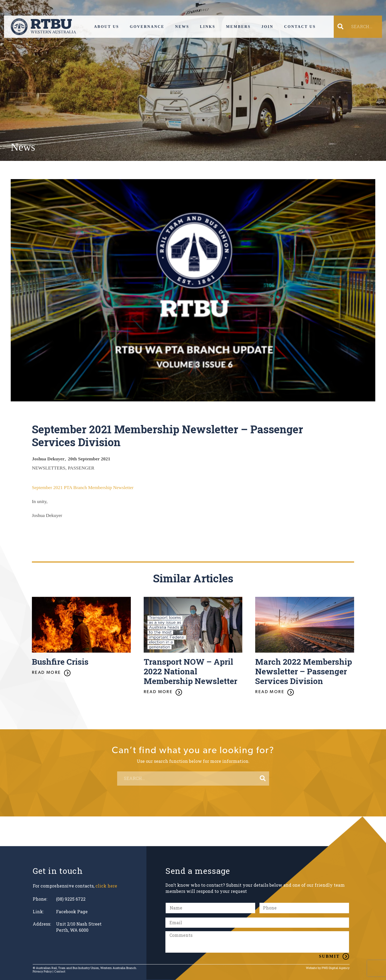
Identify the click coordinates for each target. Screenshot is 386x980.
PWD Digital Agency (336, 968)
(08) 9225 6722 (71, 899)
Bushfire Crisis (60, 662)
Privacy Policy (42, 971)
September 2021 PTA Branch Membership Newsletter (83, 487)
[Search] (263, 779)
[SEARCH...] (361, 27)
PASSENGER (81, 468)
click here (106, 886)
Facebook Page (72, 911)
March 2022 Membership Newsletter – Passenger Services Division (304, 671)
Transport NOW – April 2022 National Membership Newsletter (190, 671)
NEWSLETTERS (49, 468)
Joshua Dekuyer (48, 459)
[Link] (43, 27)
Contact (60, 971)
